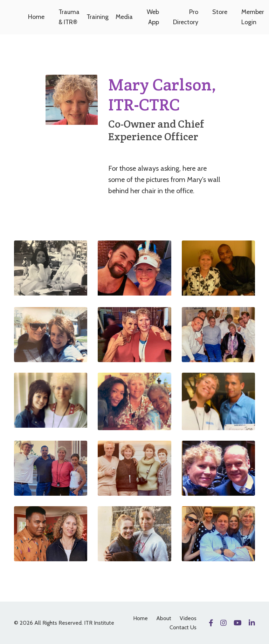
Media (124, 17)
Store (220, 12)
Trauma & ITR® (69, 17)
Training (98, 17)
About (164, 618)
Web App (153, 17)
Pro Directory (186, 17)
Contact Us (183, 627)
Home (36, 17)
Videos (188, 618)
